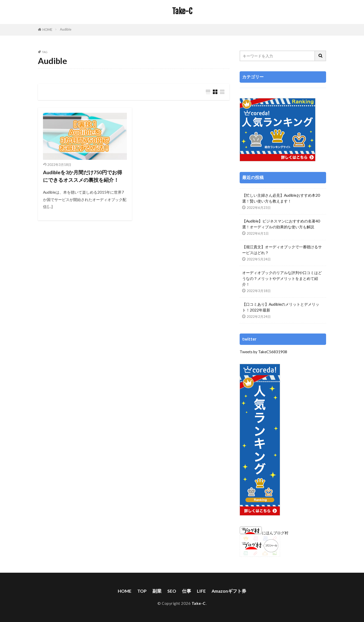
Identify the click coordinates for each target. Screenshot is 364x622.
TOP (142, 591)
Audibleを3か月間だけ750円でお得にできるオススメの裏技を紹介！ (83, 176)
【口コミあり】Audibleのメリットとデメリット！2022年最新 (281, 307)
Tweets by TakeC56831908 (263, 352)
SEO (172, 591)
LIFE (201, 591)
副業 (157, 591)
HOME (47, 30)
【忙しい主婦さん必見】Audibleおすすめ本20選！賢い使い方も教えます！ (281, 198)
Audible (66, 29)
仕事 (187, 591)
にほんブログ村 (264, 533)
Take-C (182, 11)
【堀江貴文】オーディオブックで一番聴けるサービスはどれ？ (282, 250)
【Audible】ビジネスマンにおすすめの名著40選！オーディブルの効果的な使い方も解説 (281, 224)
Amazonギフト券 (229, 591)
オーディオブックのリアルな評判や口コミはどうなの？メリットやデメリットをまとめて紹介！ (282, 278)
